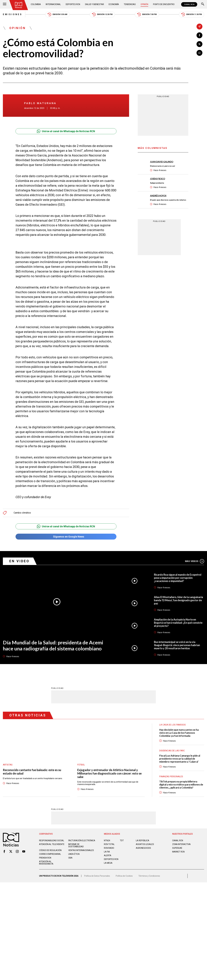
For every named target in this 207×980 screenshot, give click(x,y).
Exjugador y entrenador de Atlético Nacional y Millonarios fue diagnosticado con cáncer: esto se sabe (109, 773)
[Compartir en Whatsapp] (199, 53)
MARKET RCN (178, 852)
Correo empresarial (50, 854)
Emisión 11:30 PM (192, 14)
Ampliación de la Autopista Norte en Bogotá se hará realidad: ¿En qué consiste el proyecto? (178, 623)
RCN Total (109, 844)
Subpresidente (157, 183)
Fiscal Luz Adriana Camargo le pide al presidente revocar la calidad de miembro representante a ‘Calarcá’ (180, 759)
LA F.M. (107, 852)
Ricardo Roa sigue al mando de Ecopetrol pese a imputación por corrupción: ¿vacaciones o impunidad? (178, 578)
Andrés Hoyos (158, 196)
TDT (122, 841)
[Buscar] (203, 4)
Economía (114, 4)
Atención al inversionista (46, 863)
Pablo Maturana (40, 103)
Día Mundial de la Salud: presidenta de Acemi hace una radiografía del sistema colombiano (53, 645)
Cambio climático (22, 513)
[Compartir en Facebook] (199, 35)
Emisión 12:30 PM (102, 14)
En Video (19, 561)
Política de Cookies (124, 876)
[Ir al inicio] (19, 5)
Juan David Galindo (162, 162)
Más (195, 561)
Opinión (144, 4)
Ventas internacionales (81, 850)
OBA (70, 858)
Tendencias (130, 4)
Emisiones (13, 14)
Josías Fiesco (158, 179)
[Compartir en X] (199, 44)
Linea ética (74, 854)
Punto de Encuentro (164, 4)
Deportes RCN (73, 4)
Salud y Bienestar (94, 4)
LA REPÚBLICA (143, 841)
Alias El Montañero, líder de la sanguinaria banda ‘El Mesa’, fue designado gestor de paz (178, 600)
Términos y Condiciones (149, 876)
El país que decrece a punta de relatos (168, 200)
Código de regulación (50, 850)
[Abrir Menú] (5, 4)
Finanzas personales (171, 777)
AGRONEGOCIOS (143, 848)
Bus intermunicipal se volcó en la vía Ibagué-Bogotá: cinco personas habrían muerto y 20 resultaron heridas (177, 645)
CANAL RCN (189, 4)
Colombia (36, 4)
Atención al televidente (52, 844)
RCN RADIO (109, 848)
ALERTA (108, 855)
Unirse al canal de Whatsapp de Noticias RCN (66, 131)
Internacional (53, 4)
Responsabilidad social (52, 841)
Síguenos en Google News (66, 537)
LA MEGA (108, 863)
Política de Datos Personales (97, 876)
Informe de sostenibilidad (76, 845)
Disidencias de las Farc (172, 751)
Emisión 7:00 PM (147, 14)
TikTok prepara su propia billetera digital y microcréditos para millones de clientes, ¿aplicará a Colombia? (181, 785)
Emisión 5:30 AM (57, 14)
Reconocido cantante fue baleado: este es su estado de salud (32, 772)
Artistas (8, 765)
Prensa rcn (45, 858)
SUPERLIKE (177, 848)
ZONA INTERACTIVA (181, 844)
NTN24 (107, 841)
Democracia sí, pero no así (163, 166)
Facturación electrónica (82, 841)
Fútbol (81, 765)
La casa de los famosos (172, 725)
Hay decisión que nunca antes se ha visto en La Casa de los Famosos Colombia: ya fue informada (179, 733)
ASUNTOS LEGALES (145, 844)
